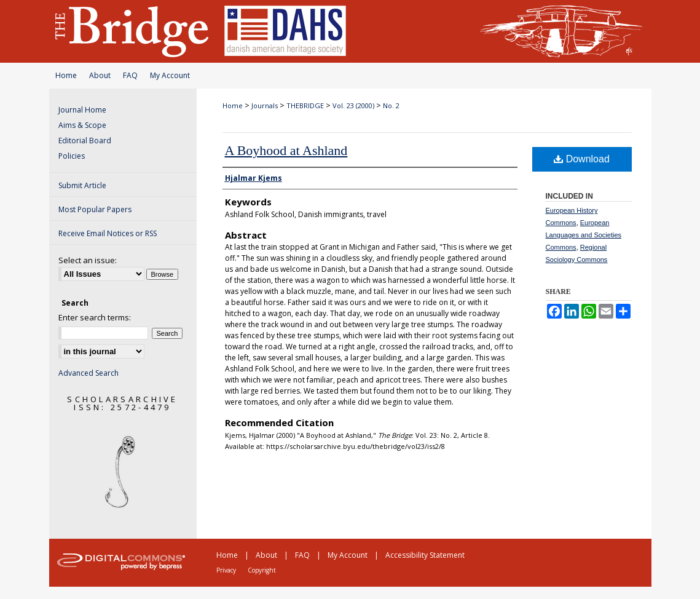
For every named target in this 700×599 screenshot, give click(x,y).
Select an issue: (88, 260)
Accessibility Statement (425, 555)
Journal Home (82, 110)
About (100, 75)
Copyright (262, 570)
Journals (265, 105)
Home (66, 75)
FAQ (130, 75)
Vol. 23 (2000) (353, 105)
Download (582, 159)
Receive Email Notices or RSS (108, 233)
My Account (170, 75)
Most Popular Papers (95, 209)
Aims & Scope (82, 125)
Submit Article (82, 185)
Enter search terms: (95, 317)
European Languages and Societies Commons (584, 235)
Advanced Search (88, 373)
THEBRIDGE (305, 105)
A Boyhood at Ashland (286, 150)
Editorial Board (85, 141)
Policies (72, 156)
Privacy (226, 570)
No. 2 (391, 105)
